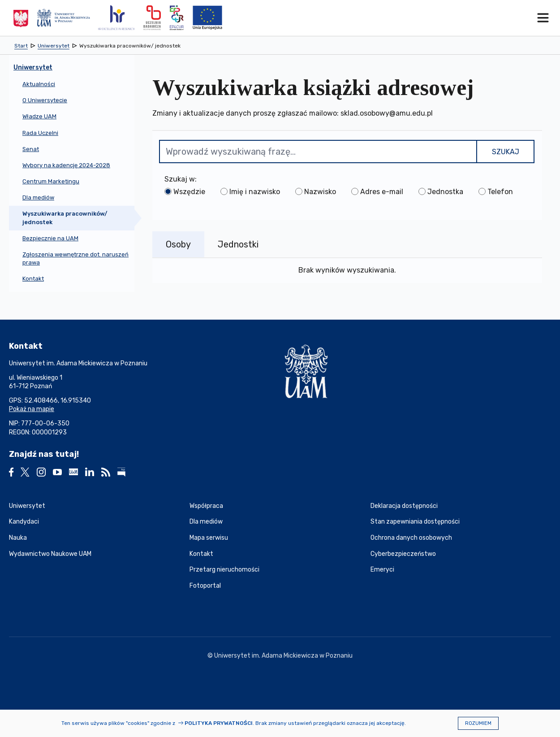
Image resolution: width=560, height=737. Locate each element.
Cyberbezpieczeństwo (403, 554)
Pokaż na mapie (32, 409)
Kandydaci (24, 522)
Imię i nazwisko (255, 192)
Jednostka (445, 192)
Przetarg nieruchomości (224, 570)
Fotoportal (205, 586)
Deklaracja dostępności (404, 506)
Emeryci (382, 570)
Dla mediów (206, 522)
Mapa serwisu (209, 538)
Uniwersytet (27, 506)
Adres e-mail (382, 192)
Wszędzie (189, 192)
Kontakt (201, 554)
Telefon (500, 192)
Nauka (18, 538)
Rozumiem (478, 723)
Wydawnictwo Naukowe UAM (50, 554)
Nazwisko (320, 192)
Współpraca (206, 506)
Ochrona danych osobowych (411, 538)
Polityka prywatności (219, 723)
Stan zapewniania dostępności (415, 522)
